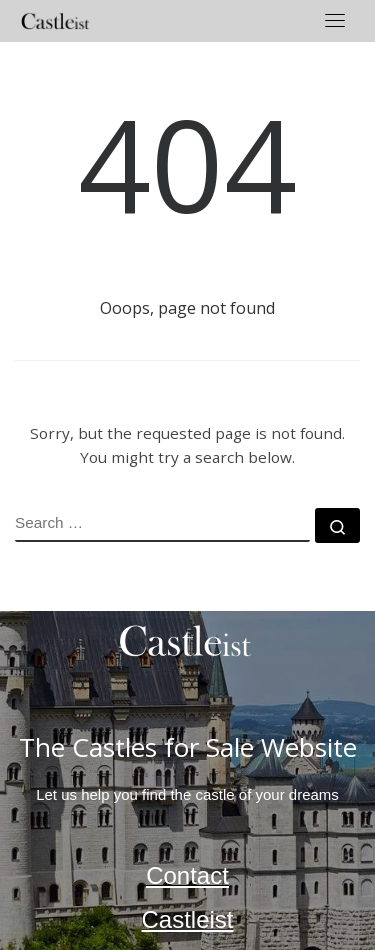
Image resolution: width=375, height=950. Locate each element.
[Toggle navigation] (335, 20)
